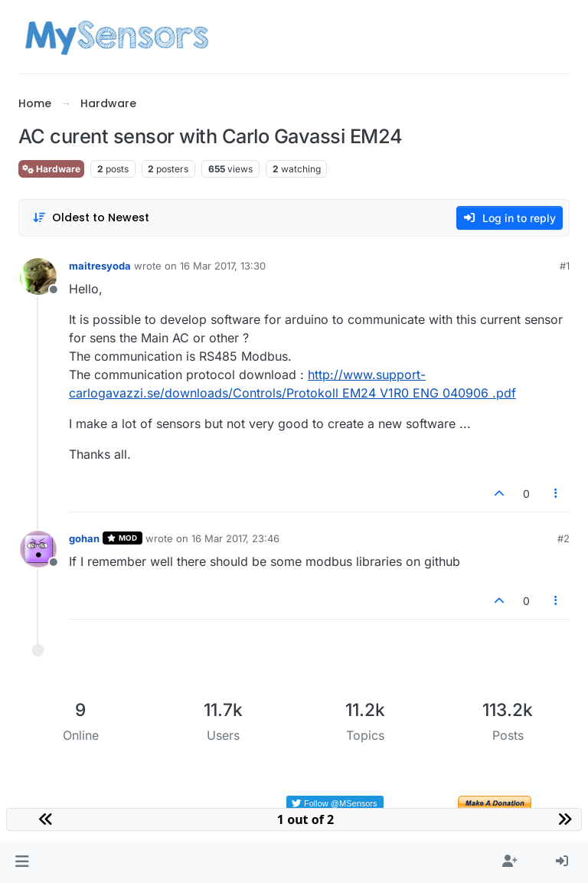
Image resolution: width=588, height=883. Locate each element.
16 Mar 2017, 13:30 (223, 266)
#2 (563, 538)
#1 (565, 266)
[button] (22, 862)
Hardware (51, 169)
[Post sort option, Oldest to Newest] (91, 218)
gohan (84, 538)
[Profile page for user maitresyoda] (38, 276)
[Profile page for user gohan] (38, 549)
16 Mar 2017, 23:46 (235, 538)
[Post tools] (557, 494)
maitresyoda (100, 266)
